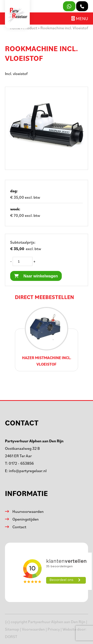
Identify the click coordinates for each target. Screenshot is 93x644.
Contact (19, 527)
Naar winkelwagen (36, 276)
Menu (80, 18)
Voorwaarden (33, 629)
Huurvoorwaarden (28, 511)
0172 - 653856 (21, 463)
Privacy (54, 629)
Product (30, 28)
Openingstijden (26, 519)
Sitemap (12, 629)
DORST (11, 637)
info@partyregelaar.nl (28, 471)
